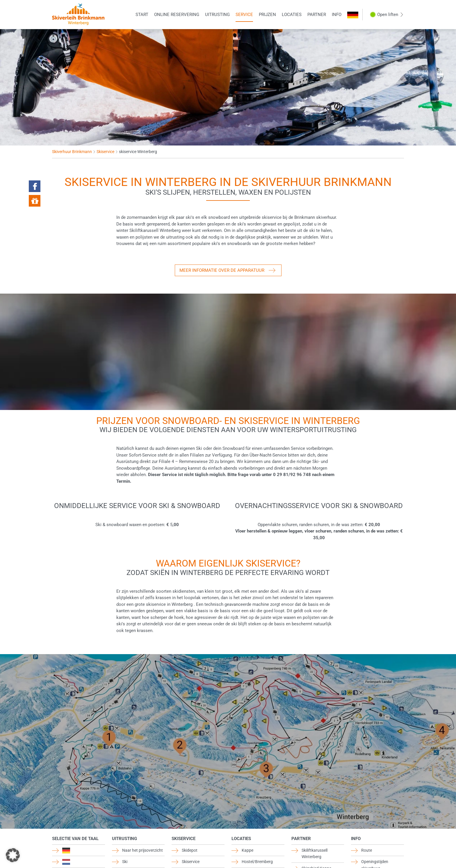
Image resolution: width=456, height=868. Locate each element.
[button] (13, 855)
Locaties (292, 15)
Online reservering (177, 15)
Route (367, 850)
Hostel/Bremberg (257, 862)
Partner (317, 15)
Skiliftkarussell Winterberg (315, 854)
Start (142, 15)
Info (337, 15)
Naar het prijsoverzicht (142, 850)
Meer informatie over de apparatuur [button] (222, 270)
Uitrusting (217, 15)
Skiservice (105, 152)
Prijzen (267, 15)
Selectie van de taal (75, 839)
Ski (125, 862)
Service (244, 15)
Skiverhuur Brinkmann (72, 152)
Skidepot (190, 850)
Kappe (247, 850)
